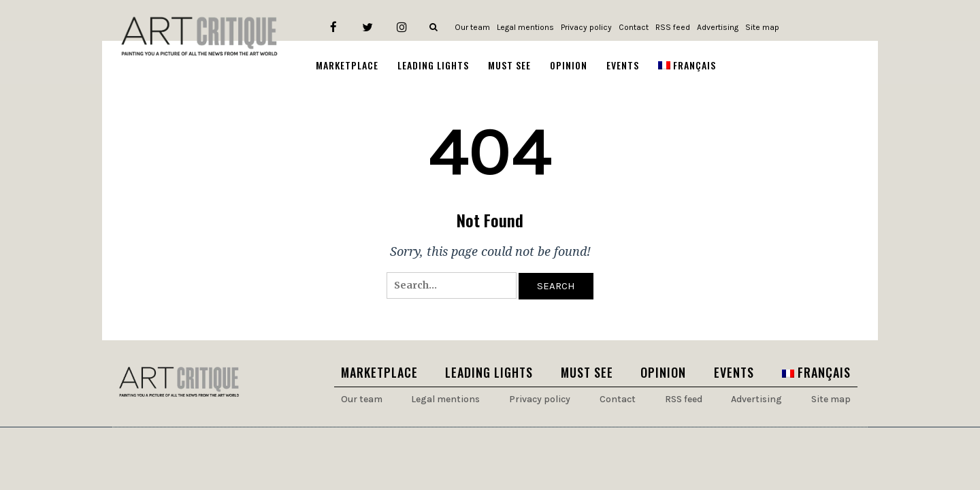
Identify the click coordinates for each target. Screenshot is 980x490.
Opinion (663, 373)
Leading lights (489, 373)
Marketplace (379, 373)
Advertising (718, 27)
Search (556, 286)
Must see (587, 373)
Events (734, 373)
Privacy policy (586, 27)
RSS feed (673, 27)
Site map (762, 27)
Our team (472, 27)
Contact (634, 27)
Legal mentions (525, 27)
